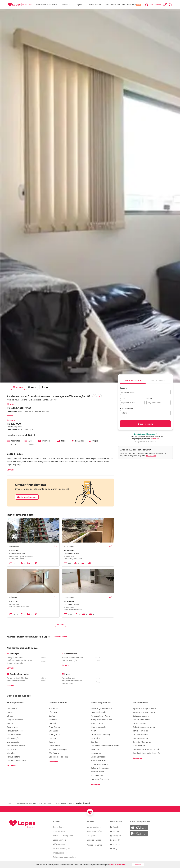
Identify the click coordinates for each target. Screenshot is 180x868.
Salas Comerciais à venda (144, 727)
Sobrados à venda (141, 716)
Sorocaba (53, 719)
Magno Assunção (98, 727)
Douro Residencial (99, 712)
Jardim (10, 723)
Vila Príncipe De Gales (16, 760)
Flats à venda (139, 746)
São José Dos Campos (58, 749)
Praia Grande (55, 727)
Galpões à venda (140, 734)
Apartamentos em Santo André (26, 803)
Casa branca (13, 727)
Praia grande (55, 734)
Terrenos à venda (140, 731)
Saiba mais (155, 439)
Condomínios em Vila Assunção (147, 753)
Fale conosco (151, 456)
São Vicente (54, 753)
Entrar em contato (145, 424)
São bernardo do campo (59, 757)
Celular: (149, 398)
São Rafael (96, 742)
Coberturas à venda (142, 719)
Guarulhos (53, 731)
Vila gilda (11, 753)
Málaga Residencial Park (102, 719)
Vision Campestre (99, 757)
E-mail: (123, 398)
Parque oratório (14, 757)
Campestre (12, 708)
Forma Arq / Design (99, 764)
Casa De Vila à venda (142, 742)
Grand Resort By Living (101, 734)
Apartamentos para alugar (145, 708)
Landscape (96, 753)
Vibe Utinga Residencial (101, 708)
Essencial (95, 749)
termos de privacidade (117, 864)
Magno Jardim (97, 723)
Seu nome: (124, 388)
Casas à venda (139, 723)
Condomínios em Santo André (146, 749)
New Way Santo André (101, 716)
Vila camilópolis (14, 734)
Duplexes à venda (141, 738)
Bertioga (53, 738)
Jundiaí (52, 742)
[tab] (133, 380)
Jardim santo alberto (16, 746)
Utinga (10, 716)
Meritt (94, 731)
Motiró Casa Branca (100, 760)
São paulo (53, 708)
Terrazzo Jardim (98, 772)
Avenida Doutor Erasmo (64, 803)
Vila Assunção (13, 738)
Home (9, 803)
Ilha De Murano (97, 775)
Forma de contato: (127, 408)
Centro (10, 712)
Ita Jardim (95, 738)
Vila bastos (12, 749)
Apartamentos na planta (144, 712)
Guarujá (52, 723)
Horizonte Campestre (100, 779)
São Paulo (53, 712)
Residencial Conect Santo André (105, 746)
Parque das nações (15, 719)
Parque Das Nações (15, 731)
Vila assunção (13, 742)
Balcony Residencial (100, 768)
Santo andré (54, 746)
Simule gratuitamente (27, 497)
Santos (52, 716)
